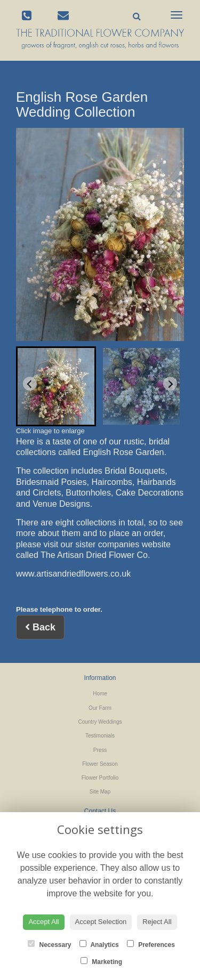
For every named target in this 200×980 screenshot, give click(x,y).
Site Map (100, 792)
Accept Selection (101, 922)
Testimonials (100, 736)
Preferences (151, 944)
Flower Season (100, 764)
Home (100, 694)
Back (40, 627)
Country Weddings (100, 722)
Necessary (49, 944)
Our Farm (100, 708)
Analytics (99, 944)
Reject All (157, 922)
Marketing (101, 961)
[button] (56, 386)
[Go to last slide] (30, 384)
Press (100, 750)
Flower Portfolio (100, 778)
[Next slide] (170, 384)
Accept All (43, 922)
